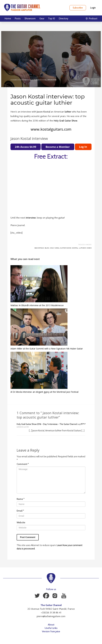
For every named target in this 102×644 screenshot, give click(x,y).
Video (89, 248)
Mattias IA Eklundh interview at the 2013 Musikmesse (37, 305)
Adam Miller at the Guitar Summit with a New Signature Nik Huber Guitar (47, 349)
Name (21, 499)
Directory (64, 19)
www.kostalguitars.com (51, 129)
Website (21, 523)
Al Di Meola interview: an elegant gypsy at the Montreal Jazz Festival (44, 392)
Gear (42, 19)
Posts (18, 19)
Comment (23, 464)
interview (31, 218)
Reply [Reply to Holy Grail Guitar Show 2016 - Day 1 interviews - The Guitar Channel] (83, 424)
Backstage (39, 248)
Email (20, 511)
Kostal (75, 248)
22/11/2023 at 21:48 (23, 427)
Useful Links (51, 628)
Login (93, 8)
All (46, 80)
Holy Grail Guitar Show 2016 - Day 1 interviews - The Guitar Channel (47, 424)
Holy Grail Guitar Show (65, 121)
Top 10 (52, 19)
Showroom (30, 19)
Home (8, 19)
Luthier (82, 248)
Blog (47, 248)
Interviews (52, 80)
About (51, 625)
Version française (51, 631)
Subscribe (78, 8)
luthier (68, 112)
